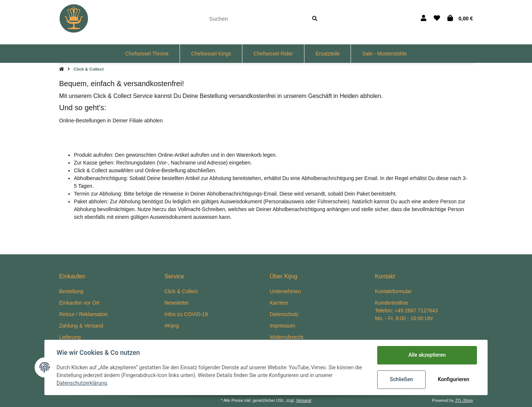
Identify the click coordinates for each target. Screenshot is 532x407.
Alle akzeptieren (427, 355)
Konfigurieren (453, 379)
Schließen (401, 379)
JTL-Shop (464, 400)
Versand (303, 400)
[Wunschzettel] (437, 18)
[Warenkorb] (460, 18)
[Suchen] (254, 19)
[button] (424, 18)
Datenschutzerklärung (82, 383)
